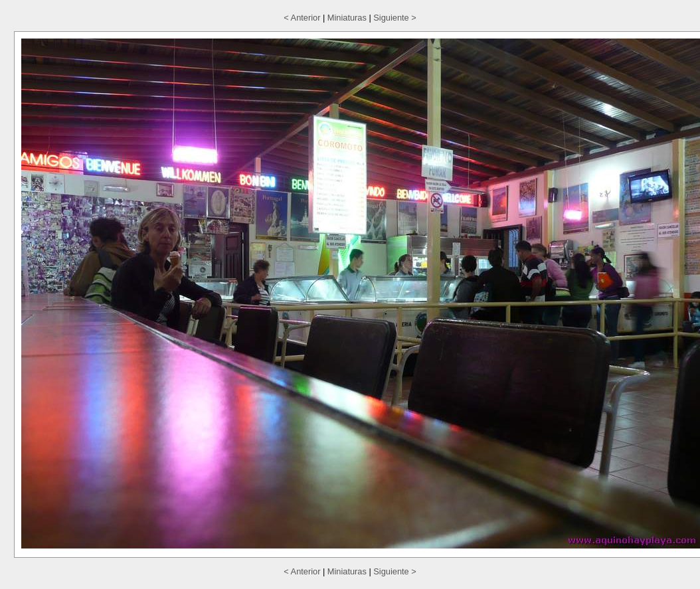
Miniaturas (347, 18)
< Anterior (302, 18)
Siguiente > (394, 18)
